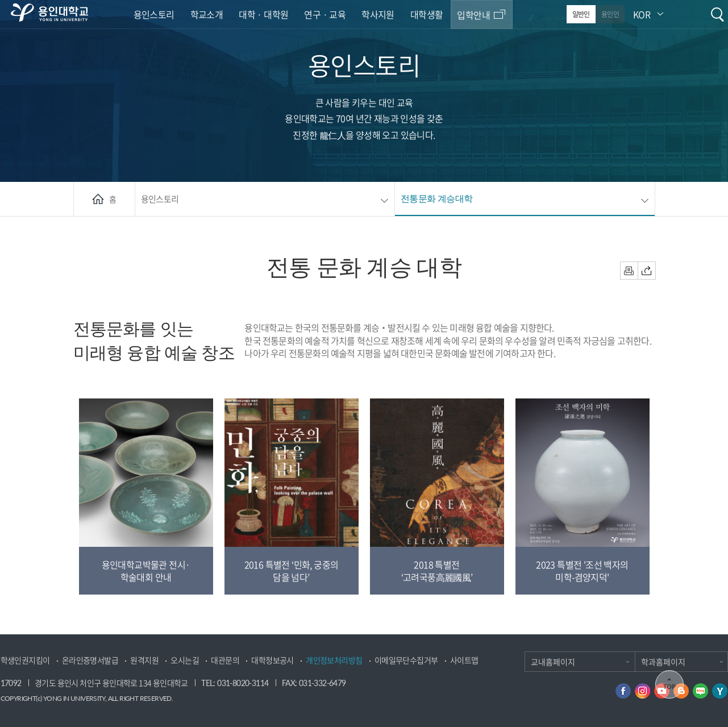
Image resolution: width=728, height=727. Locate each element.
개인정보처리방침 (334, 660)
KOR (642, 14)
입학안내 (473, 15)
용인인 (610, 14)
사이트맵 (464, 660)
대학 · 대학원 (263, 14)
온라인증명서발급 (90, 660)
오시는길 (185, 660)
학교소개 (207, 14)
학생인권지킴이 (25, 660)
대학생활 (427, 14)
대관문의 (225, 660)
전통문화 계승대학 (437, 198)
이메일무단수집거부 (406, 660)
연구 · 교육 (325, 14)
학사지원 (378, 14)
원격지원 (144, 660)
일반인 (581, 14)
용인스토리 (154, 14)
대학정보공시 (272, 660)
